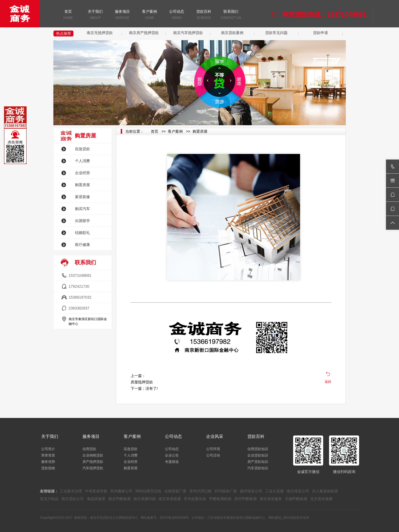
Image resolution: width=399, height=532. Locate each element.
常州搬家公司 (121, 491)
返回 (328, 382)
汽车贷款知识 (258, 468)
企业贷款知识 (258, 455)
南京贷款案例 (232, 33)
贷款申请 (321, 33)
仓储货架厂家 (175, 491)
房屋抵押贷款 (142, 382)
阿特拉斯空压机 (148, 491)
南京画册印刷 (145, 499)
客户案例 (149, 15)
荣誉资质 (48, 455)
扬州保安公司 (251, 491)
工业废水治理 (71, 491)
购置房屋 (82, 185)
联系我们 (231, 15)
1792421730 (79, 286)
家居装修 (82, 197)
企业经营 (82, 173)
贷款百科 (204, 15)
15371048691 (80, 275)
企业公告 (172, 455)
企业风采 (215, 436)
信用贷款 (89, 449)
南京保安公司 (298, 491)
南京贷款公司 (73, 499)
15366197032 (80, 297)
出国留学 (82, 221)
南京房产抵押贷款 (144, 33)
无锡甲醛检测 (296, 499)
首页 (68, 15)
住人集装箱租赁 (325, 491)
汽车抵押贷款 (93, 468)
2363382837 (79, 308)
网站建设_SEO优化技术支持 (289, 518)
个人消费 (82, 161)
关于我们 (95, 15)
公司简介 (48, 449)
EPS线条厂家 (226, 491)
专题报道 (172, 462)
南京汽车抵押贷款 (188, 33)
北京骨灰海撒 (321, 499)
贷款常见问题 (276, 33)
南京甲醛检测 (119, 499)
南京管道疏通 (170, 499)
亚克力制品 (49, 499)
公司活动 (213, 455)
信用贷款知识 (258, 449)
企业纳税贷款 (93, 455)
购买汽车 (82, 209)
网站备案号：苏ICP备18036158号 (165, 518)
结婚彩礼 (82, 233)
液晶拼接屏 (96, 499)
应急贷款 (82, 149)
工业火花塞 (275, 491)
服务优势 (48, 462)
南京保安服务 (271, 499)
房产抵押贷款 (93, 462)
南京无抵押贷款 (100, 33)
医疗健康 (82, 245)
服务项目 (122, 15)
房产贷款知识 (258, 462)
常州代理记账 (201, 491)
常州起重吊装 (195, 499)
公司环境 (213, 449)
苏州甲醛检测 (246, 499)
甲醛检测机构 (220, 499)
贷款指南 (48, 468)
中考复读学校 (96, 491)
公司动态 (177, 15)
